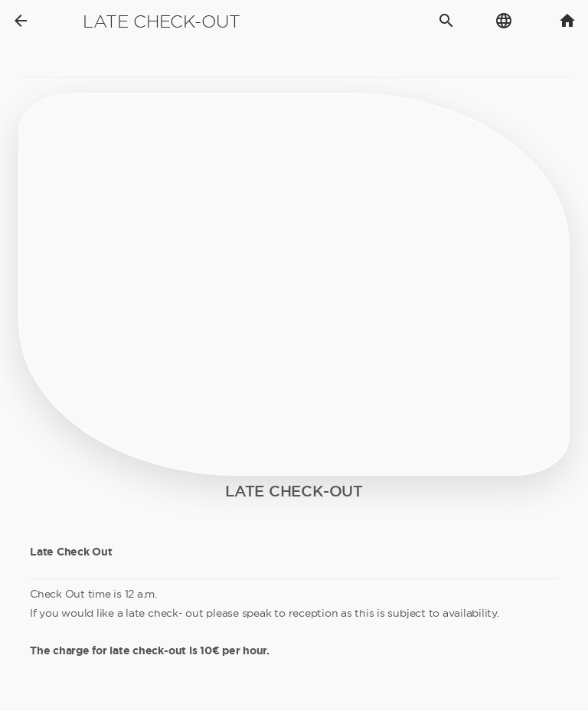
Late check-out (162, 21)
